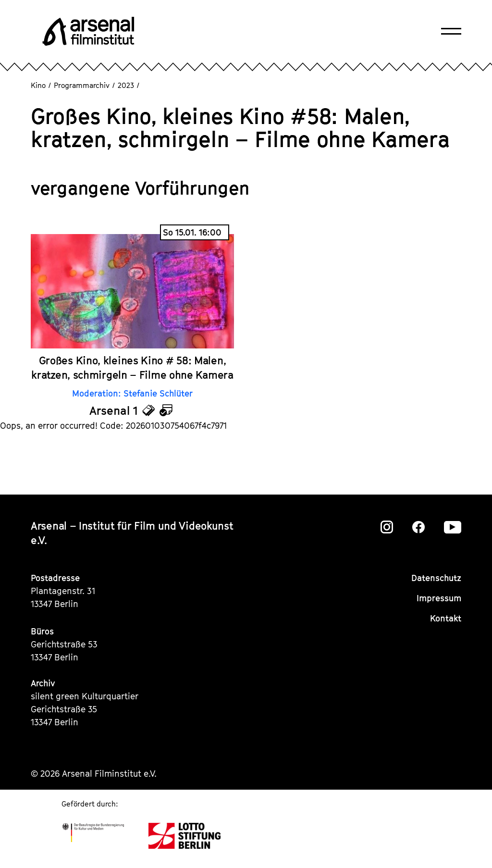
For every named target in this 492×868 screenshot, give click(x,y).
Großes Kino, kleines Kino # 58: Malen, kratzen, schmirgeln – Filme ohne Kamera (132, 368)
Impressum (439, 598)
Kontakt (446, 618)
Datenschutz (436, 578)
